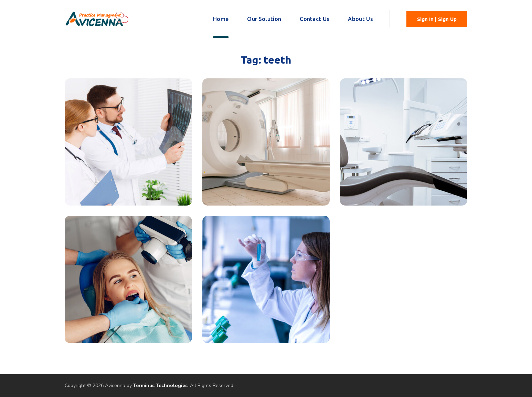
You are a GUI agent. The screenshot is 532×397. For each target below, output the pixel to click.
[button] (437, 19)
